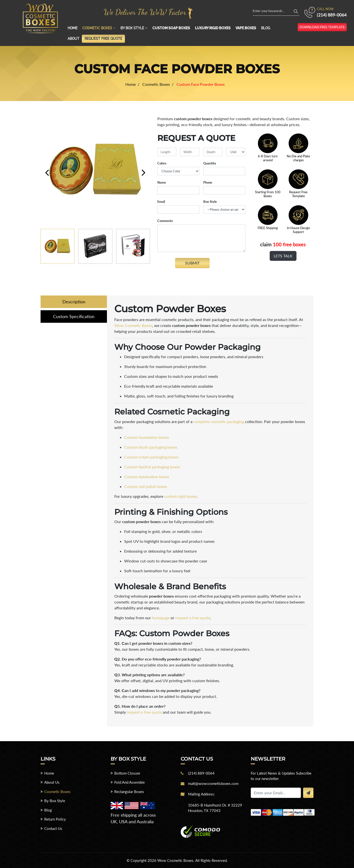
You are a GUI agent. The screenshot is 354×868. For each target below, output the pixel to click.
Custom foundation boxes (147, 437)
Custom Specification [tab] (74, 316)
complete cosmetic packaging (219, 421)
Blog (266, 28)
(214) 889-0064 (332, 15)
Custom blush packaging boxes (151, 447)
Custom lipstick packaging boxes (152, 467)
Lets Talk (283, 256)
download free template (322, 27)
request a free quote (193, 618)
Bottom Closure (127, 773)
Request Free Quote (103, 39)
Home (73, 28)
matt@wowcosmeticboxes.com (213, 783)
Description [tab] (74, 302)
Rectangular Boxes (129, 792)
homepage (161, 618)
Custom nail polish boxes (146, 486)
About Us (52, 782)
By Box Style (132, 28)
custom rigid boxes (180, 496)
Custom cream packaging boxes (151, 457)
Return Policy (55, 819)
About (74, 39)
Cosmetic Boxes (97, 28)
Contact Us (53, 828)
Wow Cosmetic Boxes (133, 325)
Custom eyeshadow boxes (147, 477)
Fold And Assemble (130, 782)
